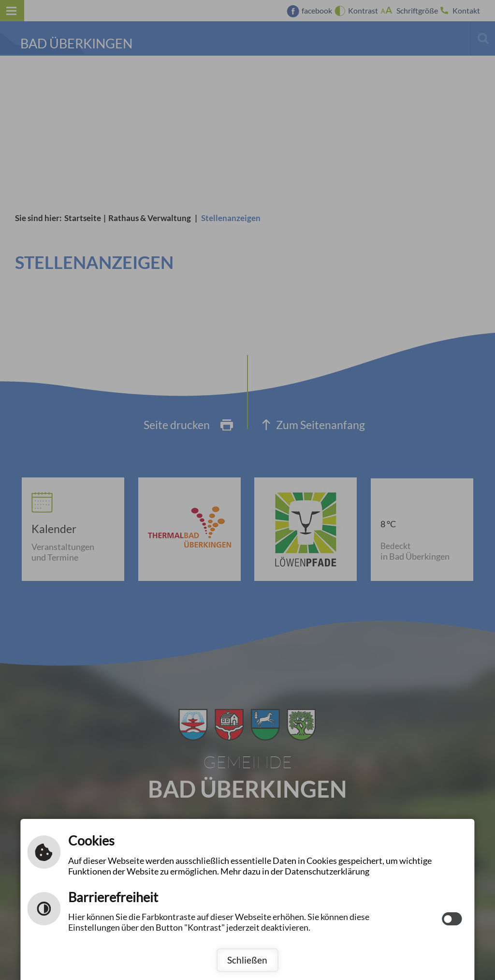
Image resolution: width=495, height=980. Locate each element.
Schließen (247, 960)
